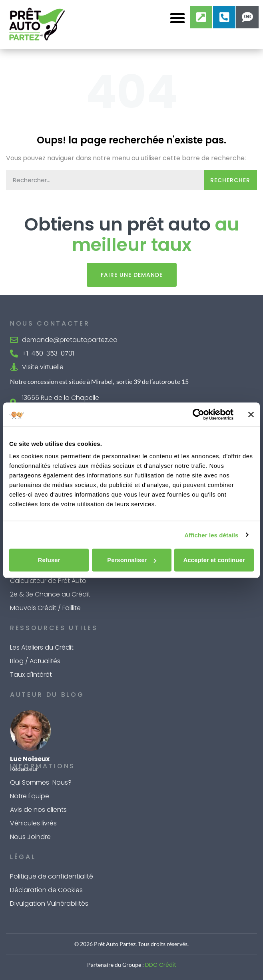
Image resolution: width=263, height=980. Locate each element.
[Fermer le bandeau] (251, 414)
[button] (177, 18)
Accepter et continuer (214, 560)
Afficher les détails (211, 535)
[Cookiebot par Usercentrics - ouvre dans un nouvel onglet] (198, 414)
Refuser (49, 560)
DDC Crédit (161, 965)
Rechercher (230, 180)
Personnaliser (132, 560)
